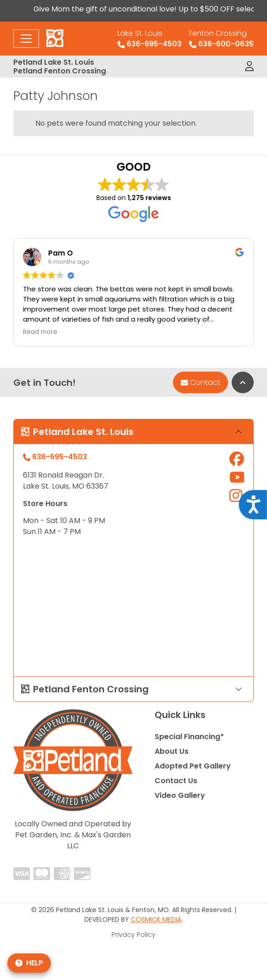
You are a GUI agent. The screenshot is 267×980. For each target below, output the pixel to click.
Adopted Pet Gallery (193, 766)
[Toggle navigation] (26, 39)
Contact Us (176, 781)
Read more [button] (40, 332)
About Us (172, 751)
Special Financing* (189, 737)
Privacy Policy (133, 935)
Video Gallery (180, 795)
